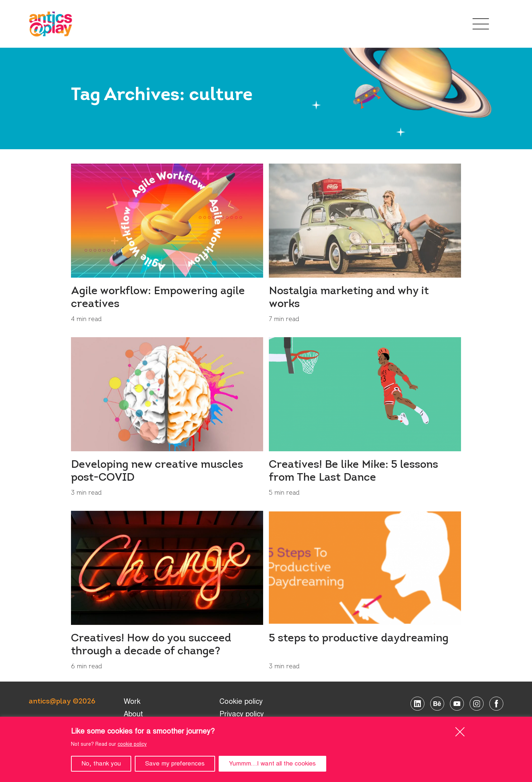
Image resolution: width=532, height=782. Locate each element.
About (133, 714)
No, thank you (101, 764)
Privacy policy (242, 714)
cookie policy (132, 744)
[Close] (460, 732)
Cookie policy (241, 701)
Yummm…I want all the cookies (272, 764)
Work (132, 701)
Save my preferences (175, 764)
